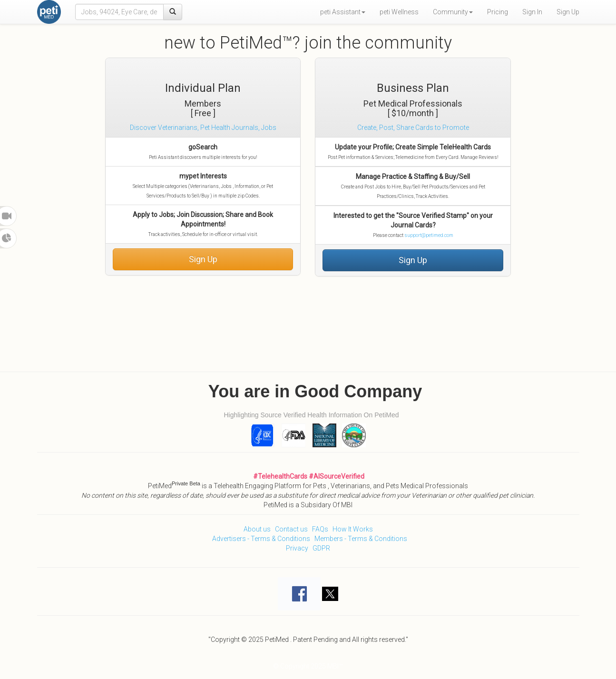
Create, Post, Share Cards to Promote (413, 128)
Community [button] (453, 12)
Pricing (498, 12)
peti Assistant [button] (343, 12)
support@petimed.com (429, 235)
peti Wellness (399, 12)
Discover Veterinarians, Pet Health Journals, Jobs (203, 128)
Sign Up (568, 12)
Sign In (532, 12)
